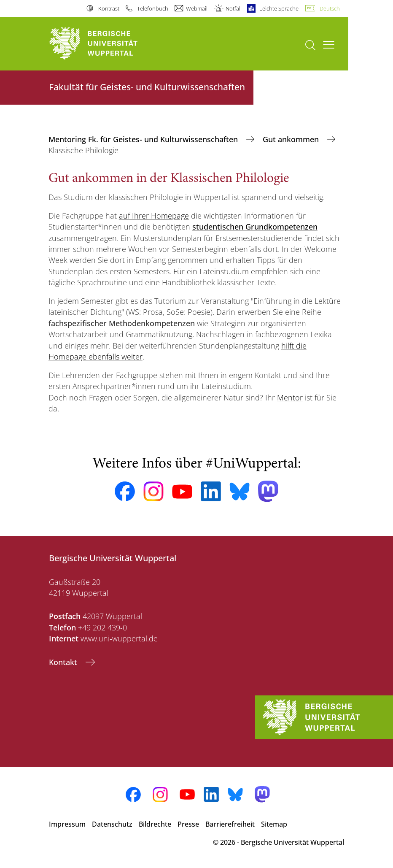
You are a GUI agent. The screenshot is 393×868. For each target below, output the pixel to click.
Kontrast (109, 8)
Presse (188, 824)
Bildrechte (155, 824)
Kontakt (64, 662)
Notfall (234, 8)
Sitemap (274, 824)
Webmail (197, 8)
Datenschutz (112, 824)
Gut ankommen (292, 139)
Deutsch (330, 8)
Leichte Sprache (279, 8)
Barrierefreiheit (230, 824)
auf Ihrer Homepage (154, 216)
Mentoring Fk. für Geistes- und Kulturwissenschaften (144, 139)
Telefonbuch (153, 8)
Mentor (290, 397)
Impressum (67, 824)
